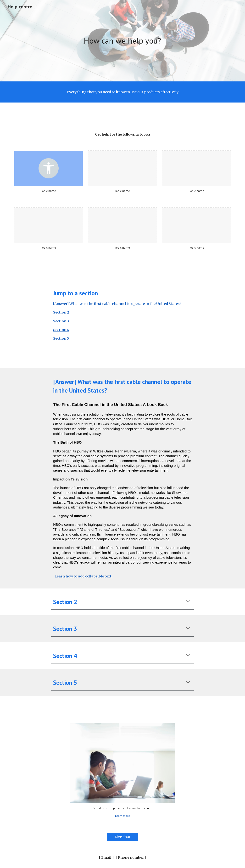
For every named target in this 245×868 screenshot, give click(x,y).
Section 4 (61, 330)
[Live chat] (122, 837)
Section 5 (61, 338)
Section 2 (61, 312)
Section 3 (61, 321)
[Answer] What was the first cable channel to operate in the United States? (117, 304)
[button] (188, 602)
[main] (122, 41)
